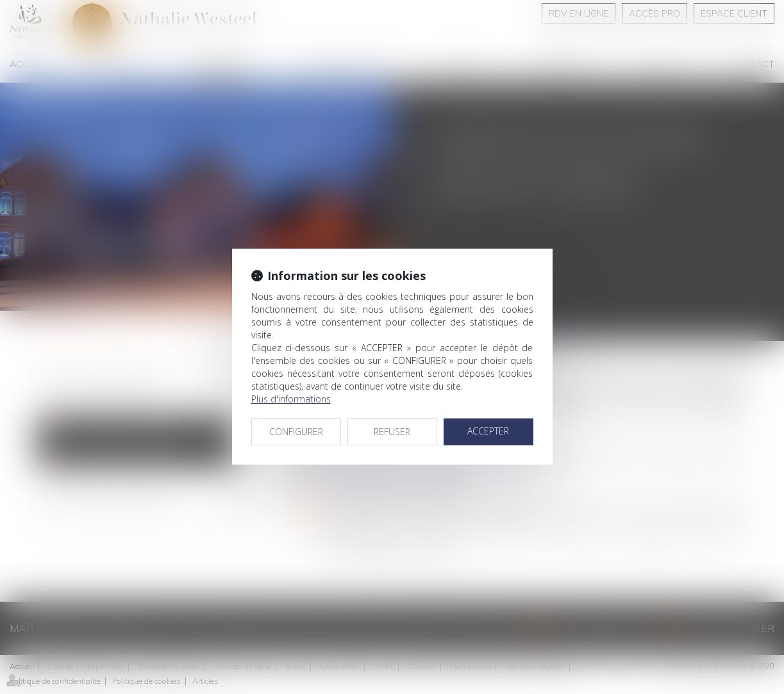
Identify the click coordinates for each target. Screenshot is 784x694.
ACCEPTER (488, 431)
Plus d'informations (291, 399)
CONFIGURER (296, 432)
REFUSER (392, 432)
